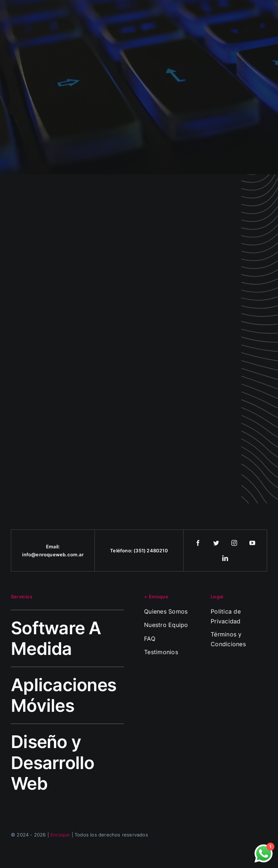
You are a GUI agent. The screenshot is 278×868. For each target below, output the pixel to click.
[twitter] (216, 543)
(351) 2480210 (151, 551)
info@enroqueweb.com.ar (53, 555)
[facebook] (198, 543)
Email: (53, 547)
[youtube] (252, 543)
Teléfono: (122, 551)
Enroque (60, 835)
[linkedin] (225, 558)
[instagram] (234, 543)
